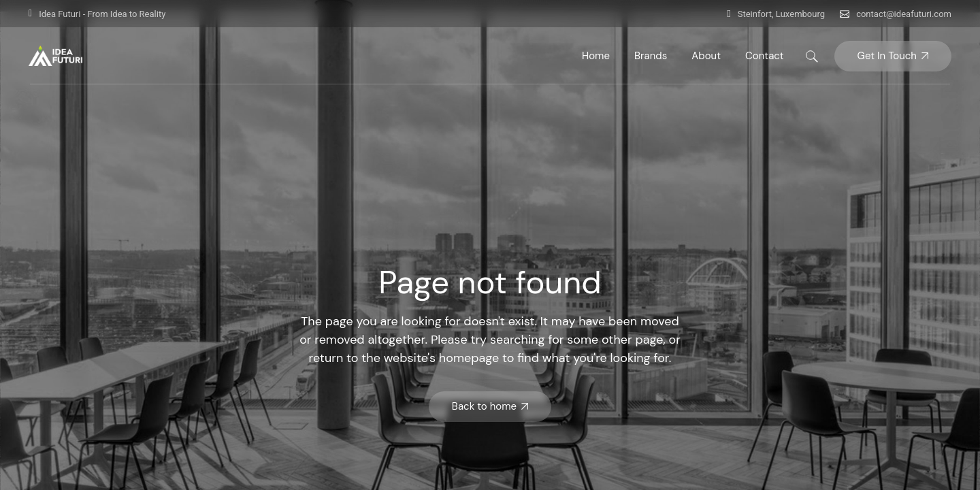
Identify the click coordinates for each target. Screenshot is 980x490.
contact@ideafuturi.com (904, 14)
